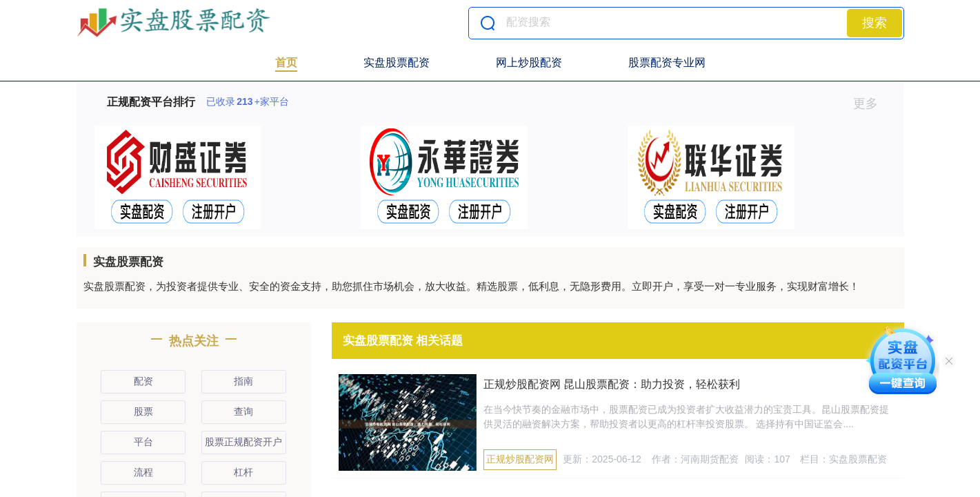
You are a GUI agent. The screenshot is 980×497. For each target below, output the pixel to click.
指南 (243, 381)
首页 (286, 62)
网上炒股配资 (529, 62)
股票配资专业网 (667, 62)
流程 (143, 472)
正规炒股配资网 (520, 459)
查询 (243, 411)
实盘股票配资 (397, 62)
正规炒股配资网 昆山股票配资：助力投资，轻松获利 (612, 384)
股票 (143, 411)
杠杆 (243, 472)
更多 (871, 104)
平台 (143, 442)
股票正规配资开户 (243, 442)
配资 (143, 381)
